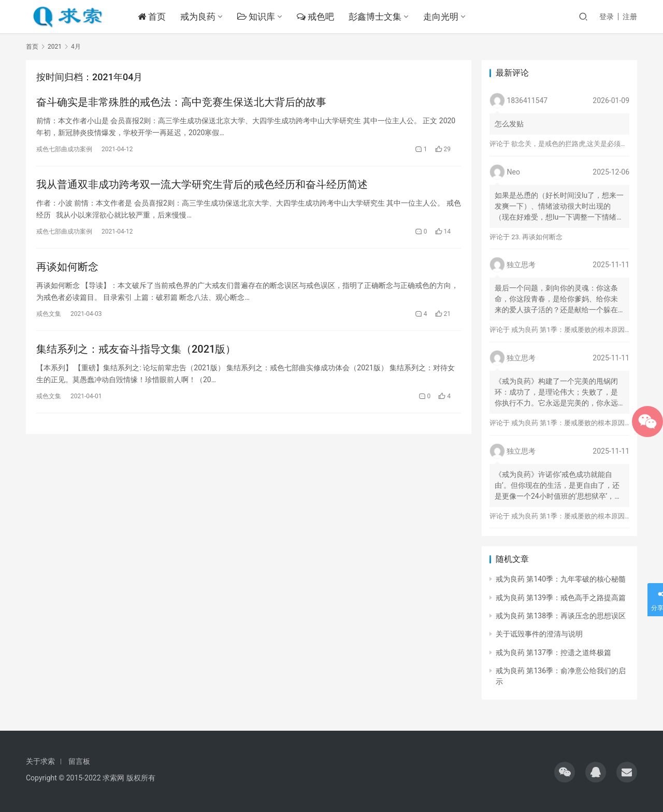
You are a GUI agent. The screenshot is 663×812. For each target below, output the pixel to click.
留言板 (79, 761)
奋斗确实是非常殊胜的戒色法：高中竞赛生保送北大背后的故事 (181, 102)
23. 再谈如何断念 (537, 237)
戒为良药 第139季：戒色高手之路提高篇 (561, 598)
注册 (630, 17)
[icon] (565, 772)
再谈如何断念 (67, 267)
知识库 (257, 17)
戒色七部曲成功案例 (64, 149)
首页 (152, 17)
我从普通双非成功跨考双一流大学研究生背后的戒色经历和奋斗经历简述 (202, 184)
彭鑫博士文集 (376, 17)
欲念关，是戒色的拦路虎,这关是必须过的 (573, 144)
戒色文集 (49, 314)
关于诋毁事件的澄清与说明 (539, 634)
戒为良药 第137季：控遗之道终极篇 (553, 653)
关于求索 (40, 761)
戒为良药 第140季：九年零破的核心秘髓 (561, 579)
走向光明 (442, 17)
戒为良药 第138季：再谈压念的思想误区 (561, 616)
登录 (607, 17)
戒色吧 (316, 17)
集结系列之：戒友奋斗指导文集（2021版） (136, 349)
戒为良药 (198, 17)
